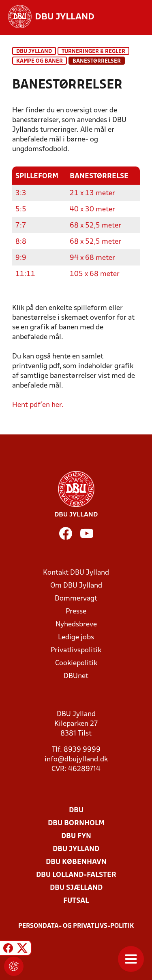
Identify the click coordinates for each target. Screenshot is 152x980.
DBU (76, 810)
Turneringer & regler (93, 52)
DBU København (76, 862)
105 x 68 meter (95, 274)
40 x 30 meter (92, 210)
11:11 (25, 274)
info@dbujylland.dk (76, 760)
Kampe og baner (40, 61)
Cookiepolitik (76, 663)
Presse (76, 612)
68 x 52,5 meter (95, 226)
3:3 (21, 193)
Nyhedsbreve (76, 625)
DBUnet (76, 676)
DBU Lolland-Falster (76, 875)
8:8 (21, 242)
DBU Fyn (76, 836)
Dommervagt (76, 599)
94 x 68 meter (92, 258)
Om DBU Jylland (76, 586)
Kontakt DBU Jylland (76, 573)
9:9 (21, 258)
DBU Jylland (34, 52)
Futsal (76, 901)
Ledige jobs (76, 638)
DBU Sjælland (76, 888)
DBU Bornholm (76, 823)
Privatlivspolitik (76, 650)
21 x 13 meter (92, 193)
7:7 (21, 226)
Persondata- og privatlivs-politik (76, 926)
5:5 (21, 210)
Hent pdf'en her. (38, 405)
